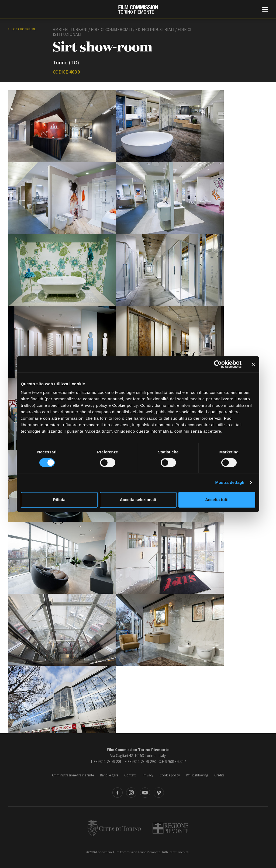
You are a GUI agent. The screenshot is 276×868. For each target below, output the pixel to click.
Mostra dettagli (230, 482)
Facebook (118, 793)
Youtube (145, 793)
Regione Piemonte (170, 828)
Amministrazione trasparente (73, 775)
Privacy (148, 775)
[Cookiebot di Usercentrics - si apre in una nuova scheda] (218, 364)
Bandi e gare (109, 775)
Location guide (24, 29)
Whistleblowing (197, 775)
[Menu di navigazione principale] (265, 10)
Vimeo (159, 793)
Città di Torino (114, 828)
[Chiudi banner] (253, 364)
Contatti (130, 775)
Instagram (131, 793)
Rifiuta (59, 500)
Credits (219, 775)
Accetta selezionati (138, 500)
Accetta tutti (217, 500)
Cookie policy (170, 775)
